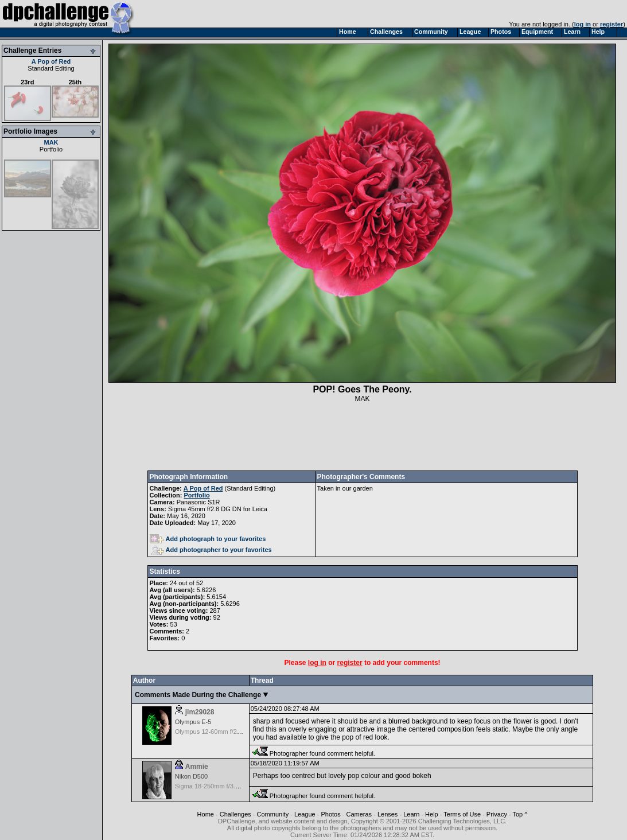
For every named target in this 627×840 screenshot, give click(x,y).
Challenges (235, 814)
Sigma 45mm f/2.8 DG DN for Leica (218, 509)
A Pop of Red (51, 61)
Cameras (359, 814)
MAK (51, 142)
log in (583, 24)
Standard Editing (51, 68)
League (305, 814)
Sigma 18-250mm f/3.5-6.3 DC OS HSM (231, 786)
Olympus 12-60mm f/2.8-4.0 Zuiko (223, 732)
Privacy (497, 814)
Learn (411, 814)
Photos (330, 814)
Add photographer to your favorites (212, 550)
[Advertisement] (363, 437)
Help (432, 814)
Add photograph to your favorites (208, 539)
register (612, 24)
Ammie (197, 767)
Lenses (388, 814)
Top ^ (520, 814)
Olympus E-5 (193, 722)
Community (273, 814)
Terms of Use (462, 814)
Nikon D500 (191, 776)
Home (206, 814)
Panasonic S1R (198, 502)
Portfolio (51, 149)
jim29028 (200, 712)
